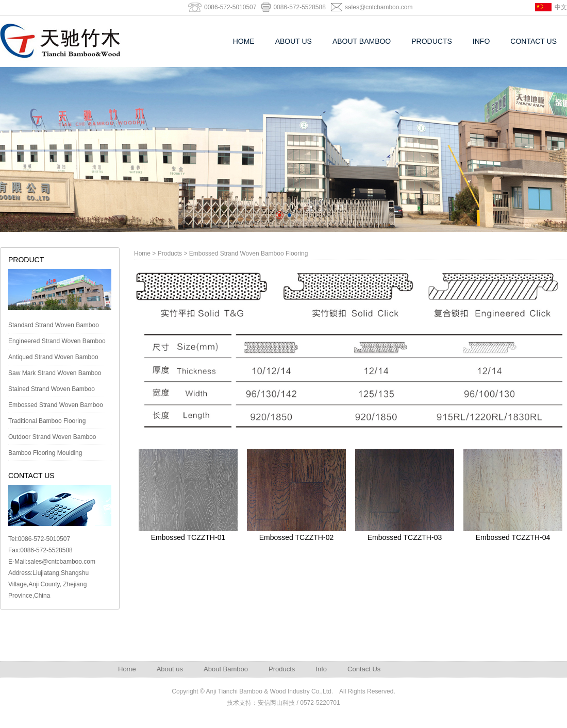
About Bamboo (362, 41)
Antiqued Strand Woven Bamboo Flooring (53, 359)
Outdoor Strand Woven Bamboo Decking (52, 439)
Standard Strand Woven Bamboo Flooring (54, 327)
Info (481, 41)
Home (244, 41)
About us (294, 41)
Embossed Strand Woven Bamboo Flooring (56, 407)
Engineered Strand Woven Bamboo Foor (57, 343)
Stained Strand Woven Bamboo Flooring (52, 391)
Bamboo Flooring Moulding (45, 453)
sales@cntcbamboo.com (379, 7)
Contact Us (533, 41)
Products (432, 41)
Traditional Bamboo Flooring (47, 421)
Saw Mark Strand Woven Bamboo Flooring (55, 375)
